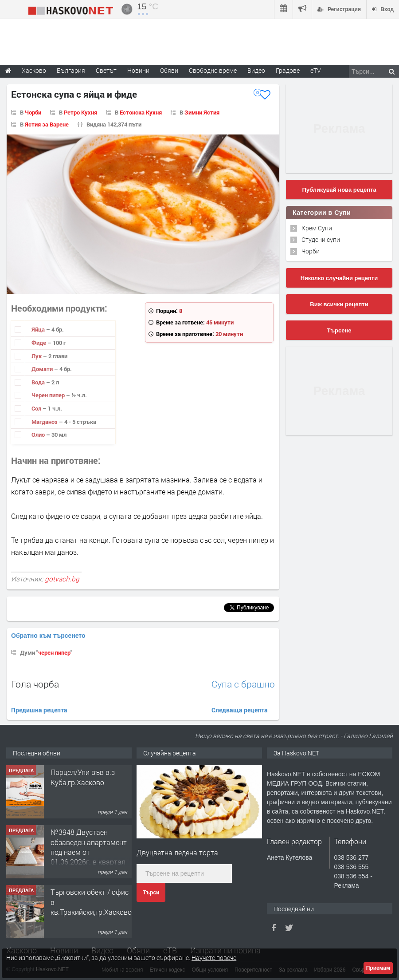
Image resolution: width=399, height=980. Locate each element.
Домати (43, 369)
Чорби (33, 112)
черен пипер (54, 652)
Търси (151, 893)
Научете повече (214, 958)
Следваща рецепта (240, 710)
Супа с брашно (243, 684)
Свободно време (213, 70)
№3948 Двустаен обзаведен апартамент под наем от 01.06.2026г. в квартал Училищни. (89, 852)
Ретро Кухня (80, 112)
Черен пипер (49, 395)
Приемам (378, 968)
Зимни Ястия (202, 112)
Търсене (339, 330)
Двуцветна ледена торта (177, 852)
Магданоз (45, 422)
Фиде (39, 343)
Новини (138, 70)
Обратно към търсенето (48, 636)
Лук (37, 356)
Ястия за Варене (47, 124)
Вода (39, 382)
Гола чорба (35, 684)
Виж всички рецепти (339, 304)
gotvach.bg (62, 579)
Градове (288, 70)
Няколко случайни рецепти (339, 278)
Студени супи (321, 239)
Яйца (39, 329)
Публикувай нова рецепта (339, 190)
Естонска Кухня (141, 112)
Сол (37, 408)
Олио (39, 435)
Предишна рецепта (39, 710)
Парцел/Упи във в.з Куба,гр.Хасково (83, 777)
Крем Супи (317, 228)
